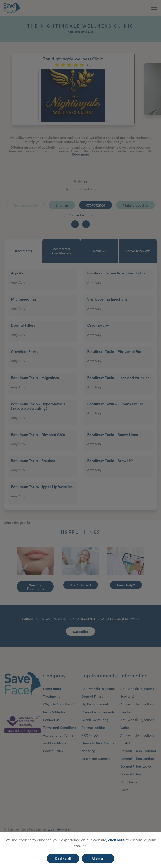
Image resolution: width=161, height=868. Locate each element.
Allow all (98, 858)
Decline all (63, 858)
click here (116, 840)
